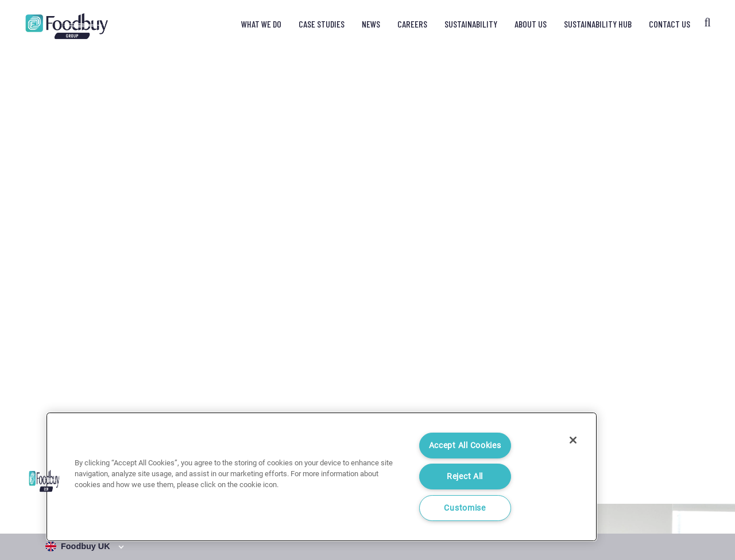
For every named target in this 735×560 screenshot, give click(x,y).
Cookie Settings (686, 506)
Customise (465, 508)
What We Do (261, 24)
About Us (531, 24)
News (371, 24)
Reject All (465, 477)
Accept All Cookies (465, 446)
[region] (322, 477)
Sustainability (471, 24)
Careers (412, 24)
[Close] (573, 440)
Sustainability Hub (598, 24)
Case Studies (322, 24)
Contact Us (670, 24)
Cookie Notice (623, 506)
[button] (44, 481)
